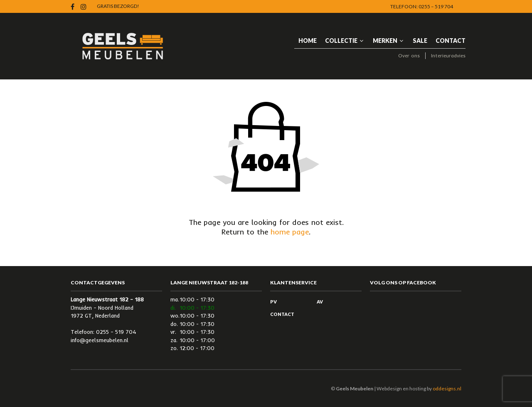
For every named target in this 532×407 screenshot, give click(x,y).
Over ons (409, 55)
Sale (420, 41)
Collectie (341, 41)
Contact (451, 41)
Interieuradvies (448, 55)
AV (320, 302)
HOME (308, 41)
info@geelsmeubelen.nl (100, 340)
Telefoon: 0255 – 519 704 (422, 6)
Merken (385, 41)
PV (273, 302)
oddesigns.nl (447, 388)
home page (290, 232)
